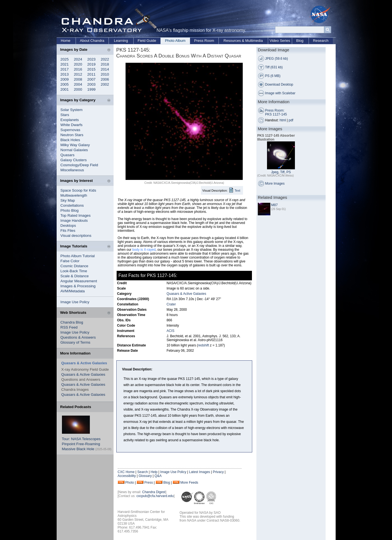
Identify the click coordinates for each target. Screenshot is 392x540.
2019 (92, 64)
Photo (130, 483)
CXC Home (126, 472)
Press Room (204, 41)
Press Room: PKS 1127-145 (276, 112)
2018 (105, 64)
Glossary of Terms (75, 342)
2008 (78, 79)
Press (149, 483)
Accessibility (127, 476)
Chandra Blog (72, 322)
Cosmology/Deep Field (79, 165)
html (283, 120)
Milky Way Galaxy (75, 145)
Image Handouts (74, 220)
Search (143, 472)
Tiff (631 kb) (274, 67)
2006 (105, 79)
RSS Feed (69, 327)
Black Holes (70, 140)
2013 (65, 74)
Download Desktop (279, 85)
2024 (78, 59)
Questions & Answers (78, 337)
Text (237, 191)
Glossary (145, 476)
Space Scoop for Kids (78, 190)
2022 (105, 59)
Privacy (218, 472)
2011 (92, 74)
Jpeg (275, 172)
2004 (78, 84)
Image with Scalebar (280, 93)
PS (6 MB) (273, 76)
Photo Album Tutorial (78, 256)
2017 (65, 69)
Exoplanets (70, 120)
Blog (300, 41)
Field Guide (147, 41)
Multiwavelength (74, 195)
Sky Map (68, 200)
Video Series (280, 41)
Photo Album (175, 41)
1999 (92, 89)
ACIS (170, 331)
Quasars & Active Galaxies (83, 374)
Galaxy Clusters (74, 160)
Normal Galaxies (74, 150)
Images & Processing (78, 286)
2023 (92, 59)
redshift (204, 345)
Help (154, 472)
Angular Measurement (79, 281)
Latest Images (199, 472)
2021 (65, 64)
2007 (92, 79)
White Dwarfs (72, 125)
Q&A (158, 476)
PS (289, 172)
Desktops (68, 226)
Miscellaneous (72, 170)
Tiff (282, 172)
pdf (291, 120)
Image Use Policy (75, 302)
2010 (105, 74)
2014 (105, 69)
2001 (65, 89)
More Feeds (189, 483)
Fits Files (68, 231)
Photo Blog (70, 210)
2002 (105, 84)
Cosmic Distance (74, 266)
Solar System (72, 110)
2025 (65, 59)
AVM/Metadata (73, 291)
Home (66, 41)
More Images (275, 184)
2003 (92, 84)
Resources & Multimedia (243, 41)
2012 (78, 74)
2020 (78, 64)
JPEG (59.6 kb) (276, 59)
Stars (65, 115)
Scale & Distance (75, 276)
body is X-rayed (144, 250)
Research (321, 41)
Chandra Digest (154, 492)
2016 (78, 69)
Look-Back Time (74, 271)
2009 (65, 79)
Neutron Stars (72, 135)
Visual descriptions (76, 236)
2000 (78, 89)
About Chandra (92, 41)
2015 (92, 69)
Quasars (68, 155)
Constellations (72, 205)
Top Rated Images (76, 215)
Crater (171, 304)
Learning (121, 41)
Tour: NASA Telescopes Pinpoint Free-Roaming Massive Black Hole (81, 444)
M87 (274, 205)
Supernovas (70, 130)
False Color (70, 261)
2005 (65, 84)
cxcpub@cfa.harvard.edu (155, 496)
